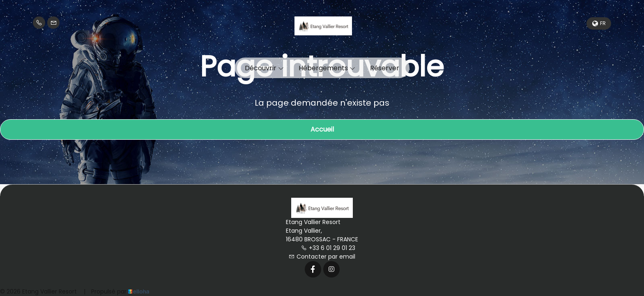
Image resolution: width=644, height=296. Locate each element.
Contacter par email (322, 257)
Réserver (385, 68)
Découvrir (264, 68)
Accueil (322, 129)
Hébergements (327, 68)
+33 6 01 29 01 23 (328, 248)
